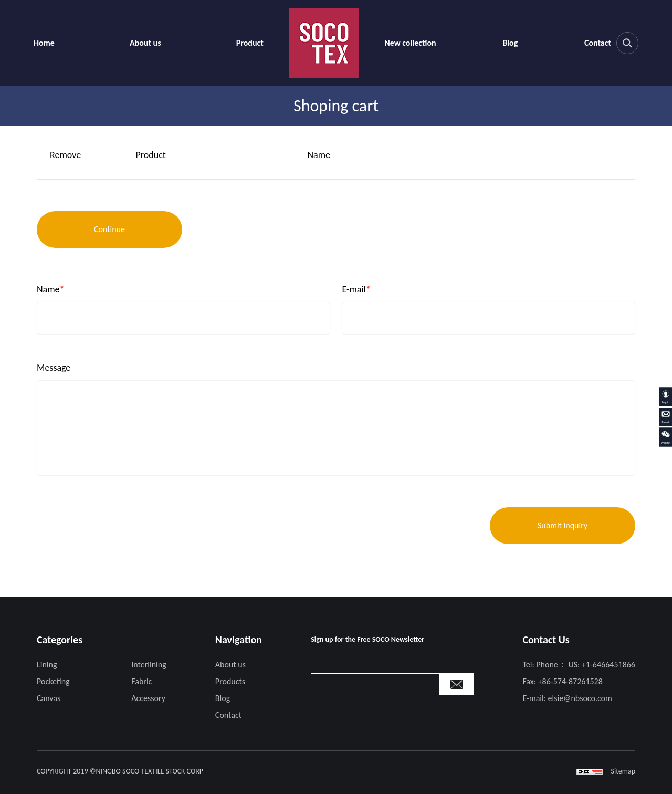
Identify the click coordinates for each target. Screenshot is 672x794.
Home (44, 43)
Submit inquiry (563, 525)
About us (145, 43)
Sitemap (623, 771)
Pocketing (53, 681)
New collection (410, 43)
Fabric (141, 681)
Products (230, 681)
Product (250, 43)
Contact (598, 43)
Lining (47, 665)
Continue (109, 229)
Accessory (148, 698)
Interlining (149, 665)
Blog (510, 43)
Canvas (49, 698)
